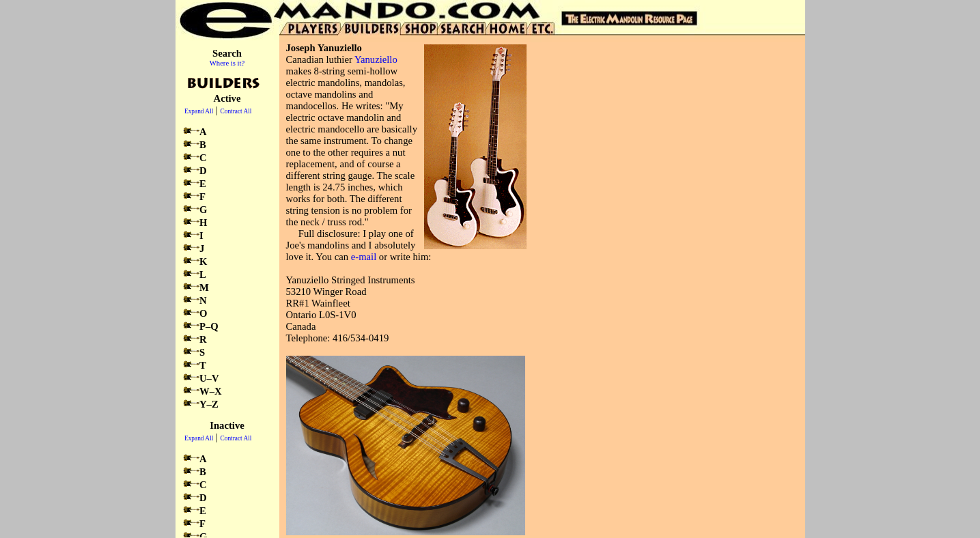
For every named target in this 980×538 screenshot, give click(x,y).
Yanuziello (376, 59)
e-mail (364, 257)
